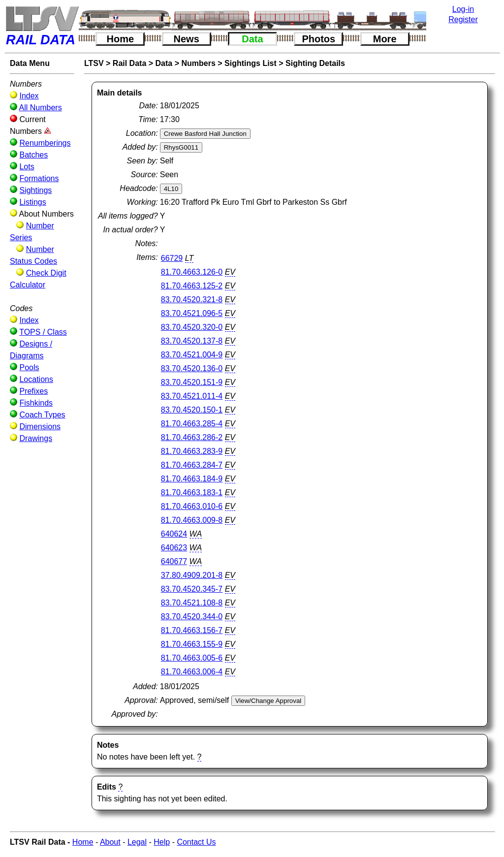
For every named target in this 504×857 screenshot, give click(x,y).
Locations (36, 379)
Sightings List (251, 63)
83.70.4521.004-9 (192, 355)
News (187, 39)
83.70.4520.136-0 (192, 368)
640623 (174, 548)
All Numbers (41, 108)
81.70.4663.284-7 (192, 465)
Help (162, 842)
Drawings (36, 438)
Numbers (198, 63)
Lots (27, 167)
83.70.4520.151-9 (192, 382)
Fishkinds (36, 403)
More (385, 39)
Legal (137, 842)
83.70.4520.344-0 (192, 617)
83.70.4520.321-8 (192, 300)
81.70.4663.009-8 (192, 520)
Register (463, 19)
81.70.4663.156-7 (192, 630)
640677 (174, 561)
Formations (39, 178)
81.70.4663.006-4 (192, 672)
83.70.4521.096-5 (192, 313)
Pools (29, 367)
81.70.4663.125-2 (192, 286)
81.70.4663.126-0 (192, 272)
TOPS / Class (43, 332)
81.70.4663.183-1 (192, 492)
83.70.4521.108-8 (192, 603)
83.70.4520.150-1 (192, 410)
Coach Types (42, 415)
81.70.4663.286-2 (192, 437)
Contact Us (196, 842)
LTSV (94, 63)
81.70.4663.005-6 (192, 658)
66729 (172, 258)
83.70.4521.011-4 (192, 396)
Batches (33, 155)
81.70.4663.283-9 (192, 451)
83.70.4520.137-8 (192, 341)
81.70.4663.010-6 (192, 506)
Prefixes (33, 391)
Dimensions (40, 427)
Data (252, 39)
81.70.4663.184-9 (192, 479)
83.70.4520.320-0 (192, 327)
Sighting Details (315, 63)
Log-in (463, 9)
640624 (174, 534)
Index (29, 96)
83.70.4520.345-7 (192, 589)
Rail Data (129, 63)
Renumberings (45, 143)
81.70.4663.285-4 (192, 424)
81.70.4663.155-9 (192, 644)
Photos (318, 39)
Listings (32, 202)
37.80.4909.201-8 (192, 575)
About (110, 842)
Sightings (35, 190)
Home (121, 39)
